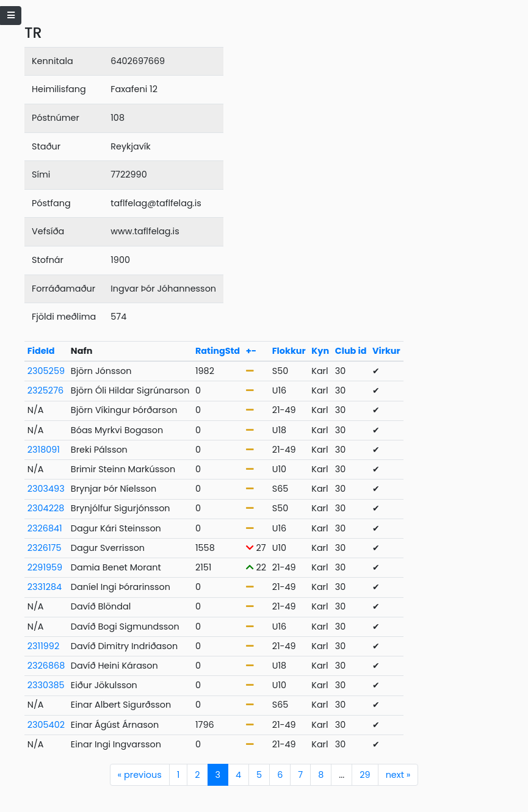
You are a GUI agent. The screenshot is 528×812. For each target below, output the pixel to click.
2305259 (46, 371)
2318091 (44, 450)
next (398, 775)
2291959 (45, 567)
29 (365, 775)
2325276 (45, 390)
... (342, 775)
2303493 (46, 489)
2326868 (46, 666)
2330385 (46, 685)
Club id (351, 351)
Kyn (320, 351)
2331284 (45, 587)
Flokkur (289, 351)
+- (251, 351)
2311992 (43, 646)
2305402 (46, 725)
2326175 (45, 548)
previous (140, 775)
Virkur (386, 351)
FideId (41, 351)
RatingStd (218, 351)
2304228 (46, 508)
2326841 (45, 528)
